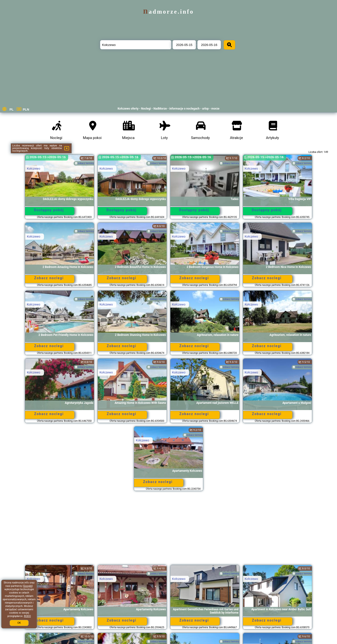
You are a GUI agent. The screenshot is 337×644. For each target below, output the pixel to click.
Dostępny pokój (49, 210)
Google (28, 586)
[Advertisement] (168, 530)
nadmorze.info (168, 12)
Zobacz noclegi (49, 278)
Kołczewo (33, 169)
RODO (27, 616)
